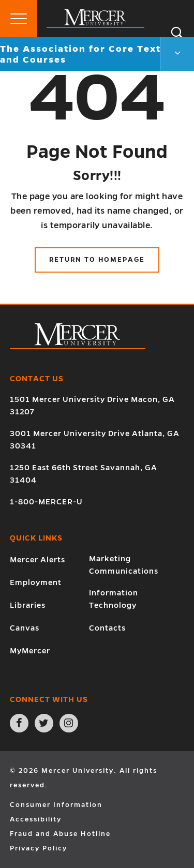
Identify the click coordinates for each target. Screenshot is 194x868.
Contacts (107, 628)
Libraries (28, 605)
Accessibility (36, 819)
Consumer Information (56, 805)
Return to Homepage (97, 260)
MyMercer (30, 651)
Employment (36, 582)
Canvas (25, 628)
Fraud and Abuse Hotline (60, 834)
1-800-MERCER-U (46, 502)
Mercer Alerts (38, 560)
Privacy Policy (39, 848)
